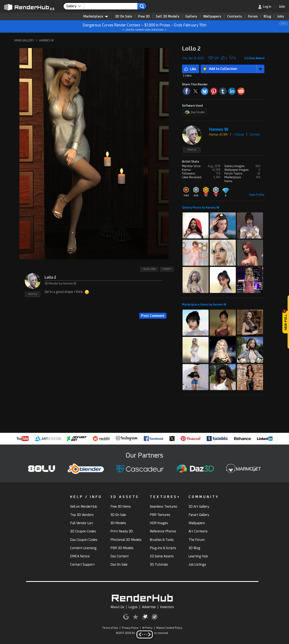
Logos (133, 607)
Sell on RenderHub (84, 507)
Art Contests (198, 531)
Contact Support (82, 564)
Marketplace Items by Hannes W (204, 304)
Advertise (149, 607)
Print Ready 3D (122, 531)
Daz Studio (195, 112)
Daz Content (120, 556)
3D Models (118, 523)
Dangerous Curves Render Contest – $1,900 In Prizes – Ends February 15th (145, 27)
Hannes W (219, 129)
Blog (267, 16)
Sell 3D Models (168, 16)
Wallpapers (212, 16)
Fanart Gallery (199, 515)
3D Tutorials (159, 564)
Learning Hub (198, 556)
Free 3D (144, 16)
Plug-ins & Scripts (163, 548)
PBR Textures (160, 515)
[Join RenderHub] (282, 6)
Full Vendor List (81, 523)
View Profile (257, 195)
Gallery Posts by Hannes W (201, 208)
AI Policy (147, 628)
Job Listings (197, 564)
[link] (267, 7)
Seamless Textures (163, 507)
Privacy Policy (130, 628)
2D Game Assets (162, 556)
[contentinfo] (75, 6)
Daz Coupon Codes (84, 540)
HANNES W (47, 40)
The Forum (197, 540)
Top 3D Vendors (82, 515)
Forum (253, 16)
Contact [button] (255, 134)
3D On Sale (124, 16)
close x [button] (283, 23)
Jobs (281, 16)
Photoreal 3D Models (126, 540)
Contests (235, 16)
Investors (167, 607)
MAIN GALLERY (24, 40)
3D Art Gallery (199, 507)
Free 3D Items (121, 507)
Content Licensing (83, 548)
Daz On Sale (119, 564)
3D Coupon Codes (83, 531)
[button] (94, 154)
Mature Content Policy (169, 628)
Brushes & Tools (162, 540)
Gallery (191, 16)
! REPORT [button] (167, 269)
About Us (117, 607)
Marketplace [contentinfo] (96, 16)
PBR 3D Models (122, 548)
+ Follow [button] (239, 134)
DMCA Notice (80, 556)
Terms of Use (110, 628)
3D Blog (194, 548)
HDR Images (159, 523)
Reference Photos (163, 531)
